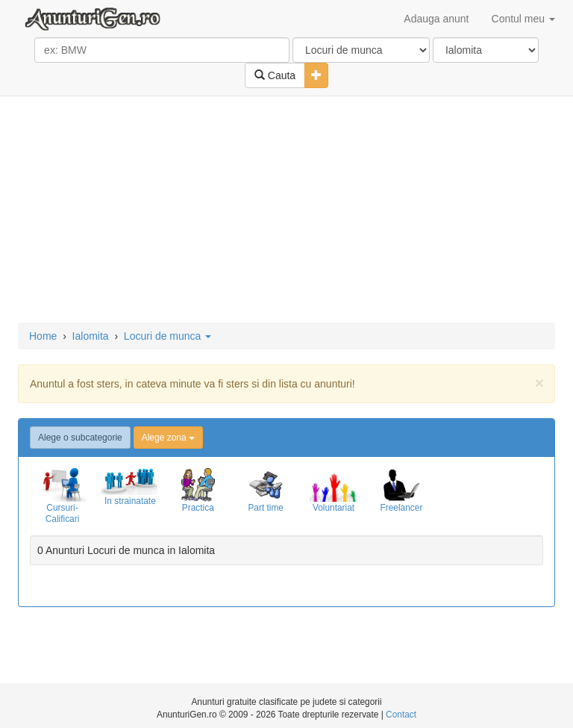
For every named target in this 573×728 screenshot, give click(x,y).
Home (43, 336)
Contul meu (523, 19)
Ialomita (91, 336)
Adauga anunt (436, 19)
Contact (401, 715)
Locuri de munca (167, 336)
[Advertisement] (286, 211)
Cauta (275, 75)
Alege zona (168, 438)
